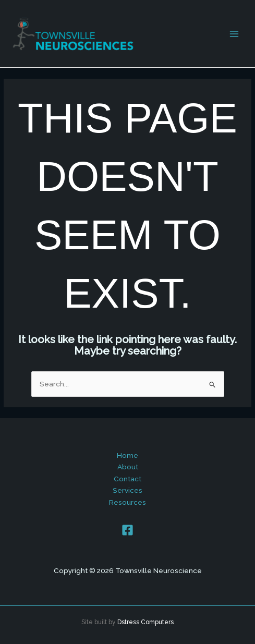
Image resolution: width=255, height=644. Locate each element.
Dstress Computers (145, 622)
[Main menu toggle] (234, 34)
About (128, 467)
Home (127, 455)
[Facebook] (127, 530)
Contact (127, 479)
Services (127, 490)
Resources (127, 502)
